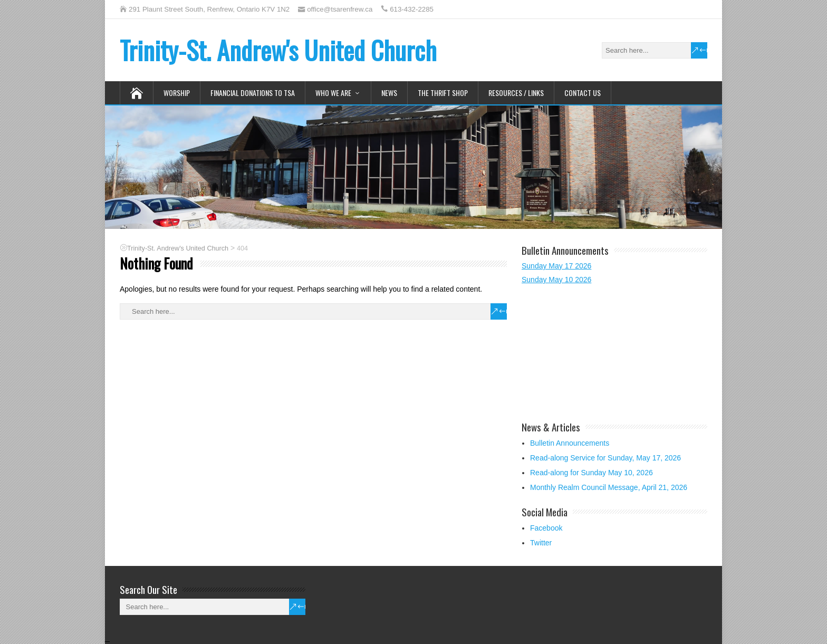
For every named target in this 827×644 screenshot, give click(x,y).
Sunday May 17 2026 (556, 266)
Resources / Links (516, 93)
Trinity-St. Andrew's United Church (278, 50)
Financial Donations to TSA (253, 93)
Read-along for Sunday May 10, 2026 (592, 473)
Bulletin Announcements (570, 443)
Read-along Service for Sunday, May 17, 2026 (605, 458)
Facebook (546, 528)
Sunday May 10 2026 (556, 280)
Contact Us (583, 93)
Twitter (541, 543)
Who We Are (333, 93)
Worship (177, 93)
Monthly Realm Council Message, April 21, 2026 (609, 487)
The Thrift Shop (443, 93)
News (389, 93)
